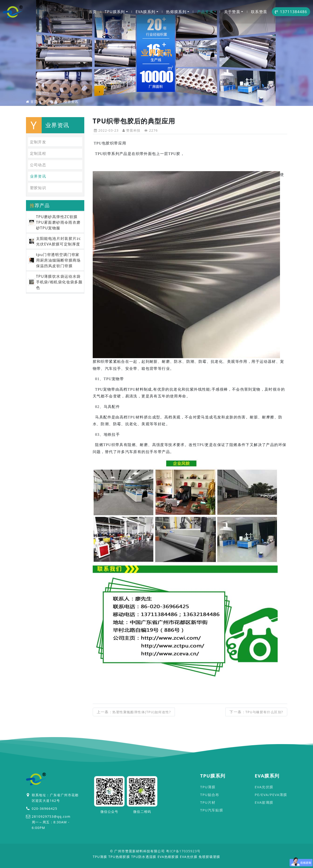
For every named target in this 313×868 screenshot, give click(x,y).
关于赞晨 (232, 12)
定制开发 (38, 142)
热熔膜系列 (176, 12)
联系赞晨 (259, 12)
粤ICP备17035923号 (183, 851)
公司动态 (38, 165)
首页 (93, 12)
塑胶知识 (38, 188)
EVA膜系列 (145, 12)
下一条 (256, 712)
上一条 (134, 712)
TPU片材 (208, 802)
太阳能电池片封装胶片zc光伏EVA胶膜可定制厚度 (59, 241)
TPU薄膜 (208, 787)
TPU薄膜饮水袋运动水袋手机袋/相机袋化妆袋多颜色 (59, 282)
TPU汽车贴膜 (212, 810)
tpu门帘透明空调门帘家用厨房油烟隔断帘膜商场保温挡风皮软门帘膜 (58, 260)
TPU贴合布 (210, 795)
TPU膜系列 (115, 12)
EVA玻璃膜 (264, 802)
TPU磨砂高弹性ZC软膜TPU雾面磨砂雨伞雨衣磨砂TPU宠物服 (58, 222)
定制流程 (38, 153)
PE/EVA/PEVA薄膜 (271, 795)
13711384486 (291, 12)
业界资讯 (71, 102)
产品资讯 (205, 12)
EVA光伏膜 (264, 787)
